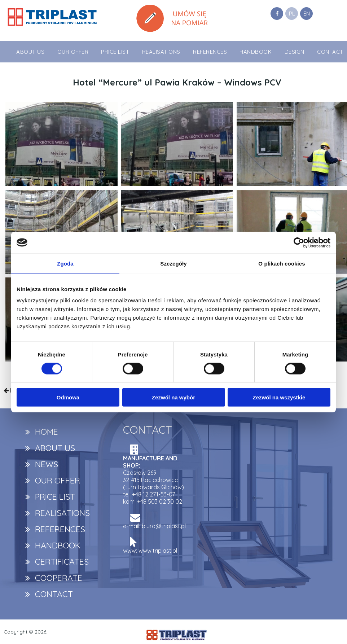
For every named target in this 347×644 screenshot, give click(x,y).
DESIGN (295, 52)
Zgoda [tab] (65, 263)
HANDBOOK (256, 52)
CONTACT (330, 52)
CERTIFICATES (62, 562)
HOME (47, 432)
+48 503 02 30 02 (160, 501)
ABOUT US (30, 52)
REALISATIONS (161, 52)
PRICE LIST (115, 52)
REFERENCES (210, 52)
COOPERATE (59, 578)
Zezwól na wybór (173, 397)
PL (292, 14)
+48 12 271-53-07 (153, 494)
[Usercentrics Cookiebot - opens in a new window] (299, 242)
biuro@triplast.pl (164, 526)
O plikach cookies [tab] (282, 263)
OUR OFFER (73, 52)
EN (307, 14)
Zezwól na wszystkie (279, 397)
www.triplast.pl (158, 551)
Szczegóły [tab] (173, 263)
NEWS (47, 464)
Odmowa (68, 397)
